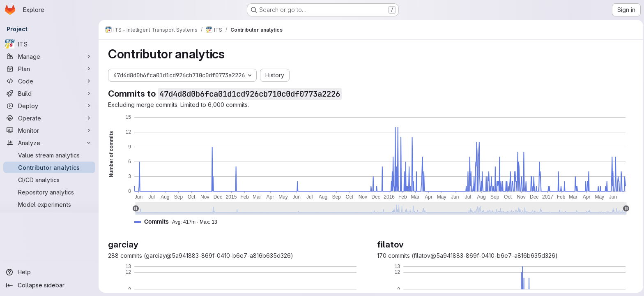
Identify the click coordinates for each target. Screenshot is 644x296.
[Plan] (49, 69)
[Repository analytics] (49, 192)
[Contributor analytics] (49, 167)
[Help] (49, 272)
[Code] (49, 81)
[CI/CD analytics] (49, 180)
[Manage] (49, 56)
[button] (178, 222)
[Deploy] (49, 106)
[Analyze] (49, 143)
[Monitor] (49, 130)
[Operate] (49, 118)
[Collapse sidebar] (49, 285)
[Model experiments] (49, 204)
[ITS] (49, 44)
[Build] (49, 93)
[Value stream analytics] (49, 155)
